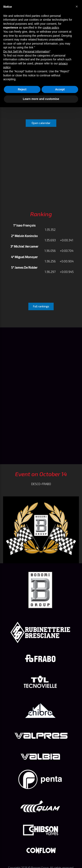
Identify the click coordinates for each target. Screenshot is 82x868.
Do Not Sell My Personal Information (26, 51)
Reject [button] (22, 89)
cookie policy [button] (51, 28)
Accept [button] (60, 89)
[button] (77, 6)
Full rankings (41, 306)
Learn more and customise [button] (41, 99)
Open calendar (41, 123)
